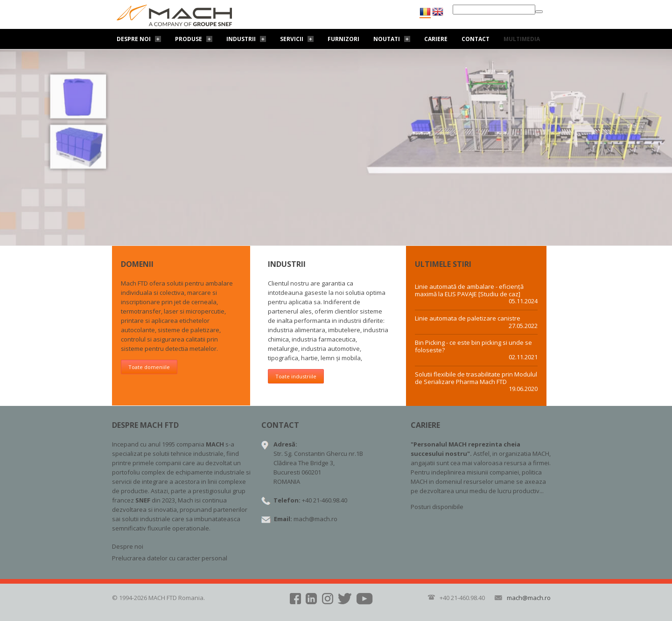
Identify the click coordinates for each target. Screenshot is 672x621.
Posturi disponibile (437, 507)
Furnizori (343, 39)
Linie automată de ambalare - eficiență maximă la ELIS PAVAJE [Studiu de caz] (469, 290)
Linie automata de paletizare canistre (468, 319)
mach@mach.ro (315, 519)
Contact (476, 39)
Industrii (241, 39)
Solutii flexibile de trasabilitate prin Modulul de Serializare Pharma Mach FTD (476, 378)
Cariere (436, 39)
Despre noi (134, 39)
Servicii (292, 39)
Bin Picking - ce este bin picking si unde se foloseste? (473, 346)
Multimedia (522, 39)
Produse (189, 39)
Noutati (387, 39)
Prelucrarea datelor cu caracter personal (170, 558)
